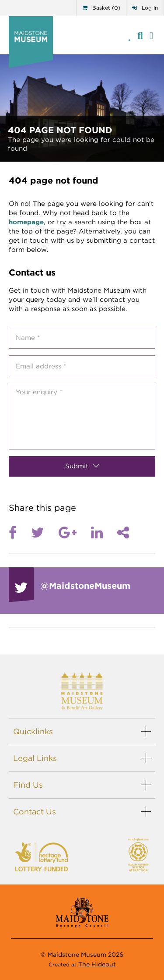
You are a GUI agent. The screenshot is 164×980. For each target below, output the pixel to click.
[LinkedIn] (104, 533)
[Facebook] (20, 533)
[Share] (123, 533)
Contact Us (35, 812)
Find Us (28, 785)
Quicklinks (33, 731)
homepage (26, 222)
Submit (82, 466)
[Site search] (140, 35)
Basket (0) (101, 8)
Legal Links (35, 758)
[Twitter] (45, 533)
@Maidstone (85, 586)
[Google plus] (75, 533)
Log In (145, 8)
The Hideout (97, 964)
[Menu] (151, 35)
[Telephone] (129, 35)
